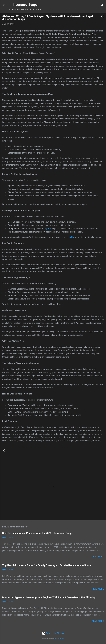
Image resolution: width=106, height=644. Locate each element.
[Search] (102, 6)
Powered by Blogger (53, 633)
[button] (102, 17)
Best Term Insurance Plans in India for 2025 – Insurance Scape (38, 533)
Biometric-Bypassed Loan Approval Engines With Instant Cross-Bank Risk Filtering (49, 597)
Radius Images (59, 639)
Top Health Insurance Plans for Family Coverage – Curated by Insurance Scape (47, 565)
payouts (48, 229)
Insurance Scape (25, 5)
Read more (98, 557)
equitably (70, 237)
